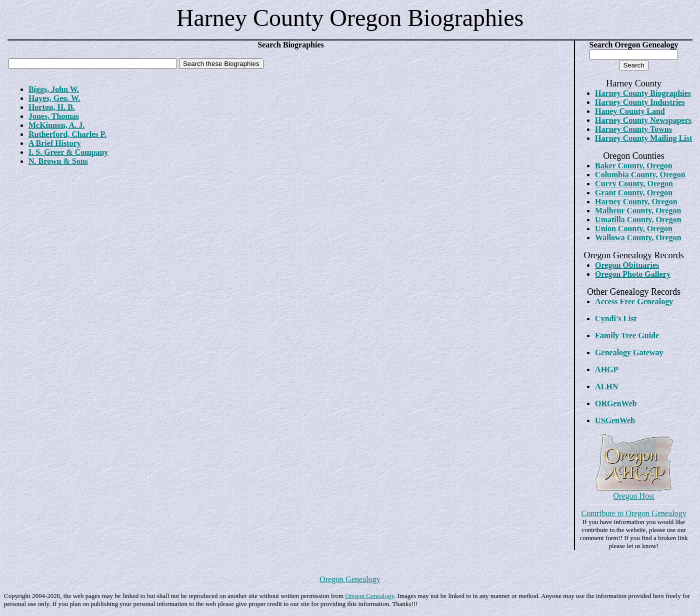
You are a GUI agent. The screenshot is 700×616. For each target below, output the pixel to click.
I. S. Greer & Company (68, 152)
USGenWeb (615, 420)
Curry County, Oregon (634, 184)
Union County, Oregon (634, 229)
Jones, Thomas (54, 116)
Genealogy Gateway (629, 352)
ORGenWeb (616, 403)
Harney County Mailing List (643, 138)
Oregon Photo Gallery (633, 274)
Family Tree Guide (627, 335)
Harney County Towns (633, 129)
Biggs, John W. (54, 89)
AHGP (606, 369)
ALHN (606, 386)
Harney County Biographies (643, 93)
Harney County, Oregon (636, 202)
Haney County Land (630, 111)
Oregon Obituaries (627, 265)
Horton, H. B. (52, 107)
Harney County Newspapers (643, 120)
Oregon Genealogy (350, 579)
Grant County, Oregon (634, 193)
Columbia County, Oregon (640, 175)
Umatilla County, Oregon (638, 220)
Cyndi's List (616, 318)
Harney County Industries (640, 102)
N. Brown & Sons (58, 161)
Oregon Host (633, 496)
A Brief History (55, 143)
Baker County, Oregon (634, 166)
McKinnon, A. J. (56, 125)
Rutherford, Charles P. (67, 134)
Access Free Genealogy (634, 302)
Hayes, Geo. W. (54, 98)
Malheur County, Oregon (638, 211)
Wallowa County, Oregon (638, 238)
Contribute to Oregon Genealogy (633, 513)
